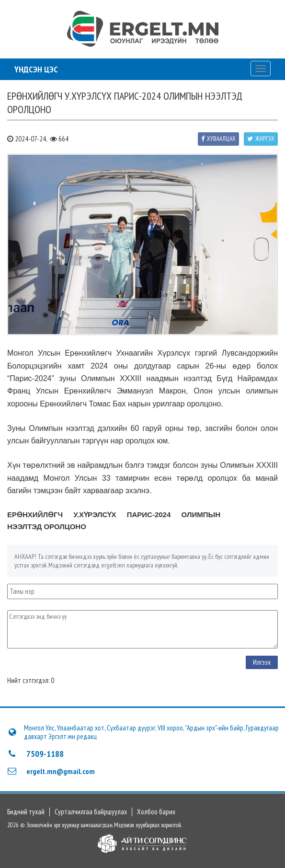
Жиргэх (261, 139)
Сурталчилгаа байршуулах (91, 812)
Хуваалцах (218, 139)
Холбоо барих (156, 812)
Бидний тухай (26, 812)
